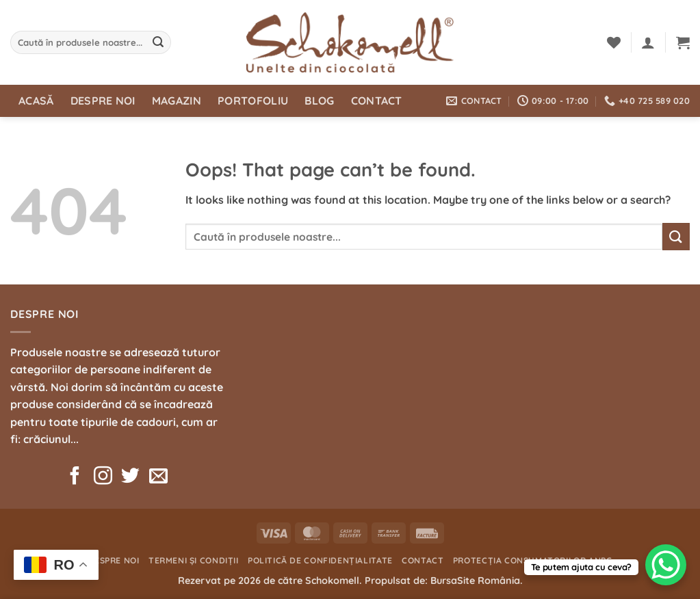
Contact (377, 101)
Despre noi (103, 101)
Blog (319, 101)
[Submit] (159, 42)
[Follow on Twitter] (130, 477)
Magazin (177, 101)
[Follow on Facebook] (75, 477)
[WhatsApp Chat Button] (666, 565)
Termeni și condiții (194, 560)
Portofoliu (253, 101)
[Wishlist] (614, 42)
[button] (648, 42)
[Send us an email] (158, 477)
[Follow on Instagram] (103, 477)
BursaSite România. (477, 581)
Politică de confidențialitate (320, 560)
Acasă (36, 101)
